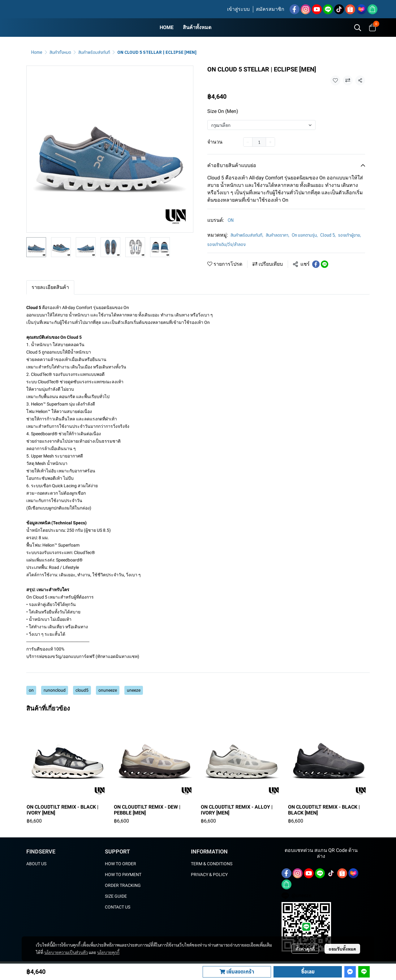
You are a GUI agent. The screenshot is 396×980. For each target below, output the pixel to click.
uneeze (134, 690)
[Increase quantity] (270, 142)
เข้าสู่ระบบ (238, 9)
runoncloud (55, 690)
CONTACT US (118, 907)
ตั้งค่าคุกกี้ (305, 949)
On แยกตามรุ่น (305, 235)
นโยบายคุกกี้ (108, 952)
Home (37, 52)
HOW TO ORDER (121, 864)
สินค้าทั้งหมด (60, 52)
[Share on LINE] (325, 264)
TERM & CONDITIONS (212, 864)
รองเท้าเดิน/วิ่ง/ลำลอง (226, 244)
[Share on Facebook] (316, 264)
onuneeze (108, 690)
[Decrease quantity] (248, 142)
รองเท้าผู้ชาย (350, 235)
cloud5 (82, 690)
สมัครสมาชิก (270, 9)
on (31, 690)
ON (231, 220)
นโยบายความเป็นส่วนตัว (66, 952)
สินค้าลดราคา (278, 235)
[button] (358, 28)
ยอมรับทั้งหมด (342, 949)
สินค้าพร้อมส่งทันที (94, 52)
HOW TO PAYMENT (123, 875)
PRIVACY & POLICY (209, 875)
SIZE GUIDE (116, 896)
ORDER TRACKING (123, 885)
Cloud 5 (328, 235)
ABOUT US (36, 864)
